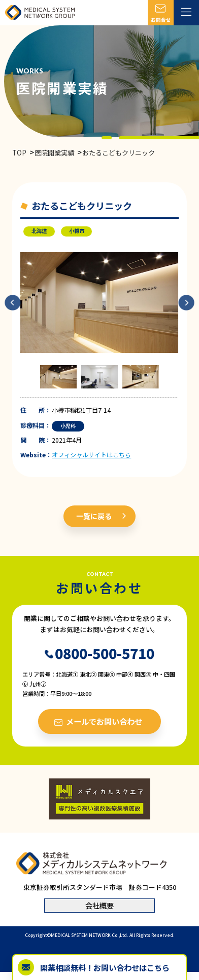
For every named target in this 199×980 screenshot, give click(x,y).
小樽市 (77, 231)
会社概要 (99, 905)
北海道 (39, 231)
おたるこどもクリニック (119, 153)
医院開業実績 (54, 153)
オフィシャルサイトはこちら (91, 455)
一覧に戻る (94, 516)
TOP (19, 153)
